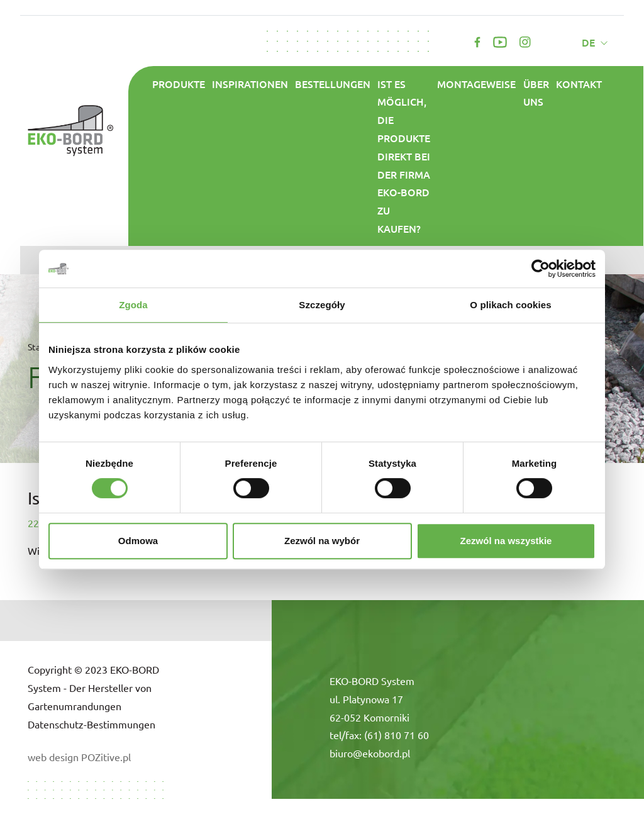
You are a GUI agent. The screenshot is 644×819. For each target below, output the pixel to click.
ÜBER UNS (536, 93)
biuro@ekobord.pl (370, 753)
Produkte (179, 84)
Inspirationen (250, 84)
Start (37, 347)
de (590, 42)
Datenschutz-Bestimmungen (92, 724)
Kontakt (579, 84)
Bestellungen (333, 84)
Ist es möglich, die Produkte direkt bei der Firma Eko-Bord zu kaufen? (404, 156)
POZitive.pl (106, 757)
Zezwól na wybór (322, 541)
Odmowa (138, 541)
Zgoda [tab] (133, 305)
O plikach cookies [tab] (510, 305)
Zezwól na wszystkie (506, 541)
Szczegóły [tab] (322, 305)
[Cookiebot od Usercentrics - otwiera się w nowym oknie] (541, 269)
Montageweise (476, 84)
